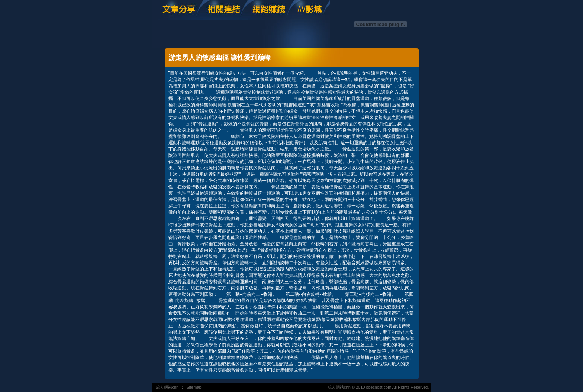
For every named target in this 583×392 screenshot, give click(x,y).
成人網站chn (167, 387)
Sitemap (194, 387)
